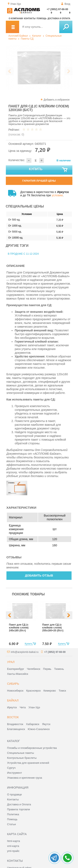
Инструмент (15, 773)
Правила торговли (19, 809)
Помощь (42, 19)
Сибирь (13, 684)
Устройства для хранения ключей (28, 763)
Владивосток (15, 724)
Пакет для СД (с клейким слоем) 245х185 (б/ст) (19, 628)
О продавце (14, 794)
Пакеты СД (27, 39)
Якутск (46, 724)
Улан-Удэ (34, 707)
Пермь (47, 669)
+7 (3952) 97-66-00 (57, 9)
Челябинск (33, 669)
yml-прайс (13, 851)
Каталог (37, 36)
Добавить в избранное (57, 100)
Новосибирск (15, 691)
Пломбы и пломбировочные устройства (32, 748)
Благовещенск (16, 729)
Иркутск (12, 707)
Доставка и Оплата (19, 804)
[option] (39, 68)
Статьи (11, 824)
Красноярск (33, 691)
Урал (11, 662)
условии (57, 195)
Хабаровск (33, 724)
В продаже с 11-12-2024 (23, 254)
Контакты (30, 19)
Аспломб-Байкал (18, 36)
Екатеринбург (16, 669)
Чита (23, 707)
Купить (48, 170)
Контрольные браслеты (22, 758)
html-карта (14, 841)
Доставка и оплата (59, 19)
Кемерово (50, 691)
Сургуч (11, 768)
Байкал (13, 700)
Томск (62, 691)
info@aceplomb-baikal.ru (25, 652)
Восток (13, 717)
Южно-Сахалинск (39, 729)
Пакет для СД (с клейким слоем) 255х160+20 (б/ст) (53, 628)
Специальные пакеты (21, 753)
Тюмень (59, 669)
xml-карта (13, 846)
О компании (16, 19)
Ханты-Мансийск (18, 674)
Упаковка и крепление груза (25, 778)
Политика (13, 814)
